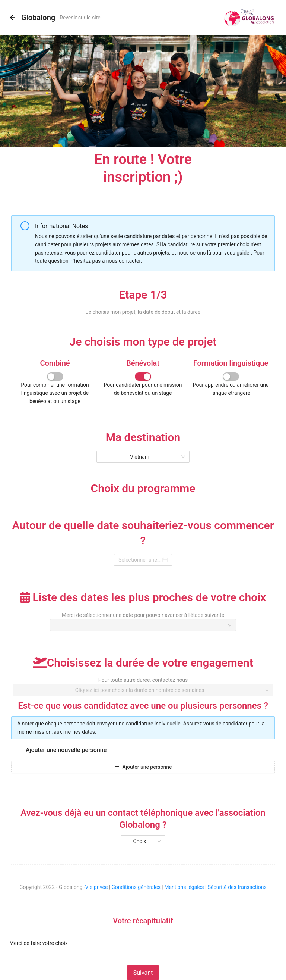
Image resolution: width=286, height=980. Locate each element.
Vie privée (97, 887)
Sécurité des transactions (237, 887)
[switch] (55, 377)
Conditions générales (136, 887)
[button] (12, 18)
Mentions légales (184, 887)
